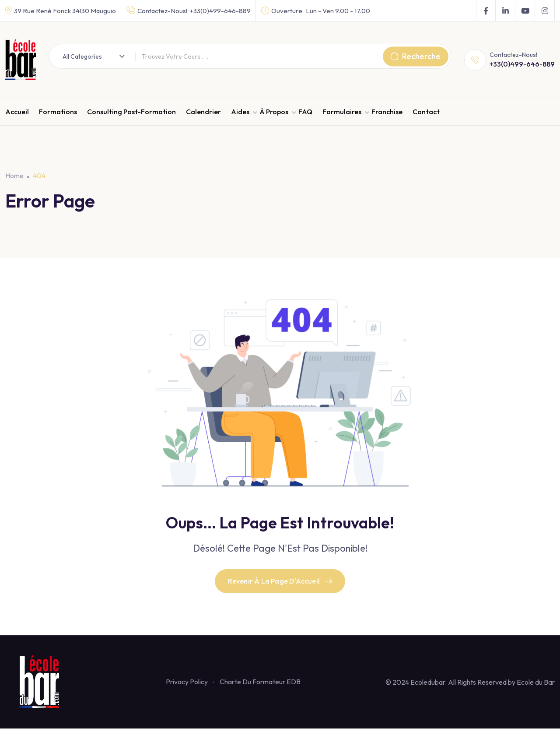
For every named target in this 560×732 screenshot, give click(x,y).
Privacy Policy (187, 685)
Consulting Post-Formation (131, 112)
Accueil (17, 112)
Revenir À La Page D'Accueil (280, 583)
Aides (240, 112)
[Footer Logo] (43, 685)
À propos (274, 112)
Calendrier (203, 112)
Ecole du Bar (536, 686)
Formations (58, 112)
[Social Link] (486, 11)
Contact (426, 112)
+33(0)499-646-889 (220, 11)
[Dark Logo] (21, 60)
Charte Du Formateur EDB (260, 685)
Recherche (416, 56)
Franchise (387, 112)
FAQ (305, 112)
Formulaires (342, 112)
